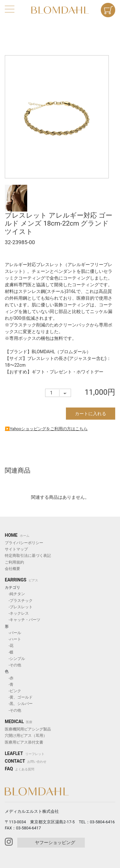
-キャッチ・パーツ (23, 620)
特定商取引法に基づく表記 (28, 556)
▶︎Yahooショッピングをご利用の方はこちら (46, 429)
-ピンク (13, 691)
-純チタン (15, 594)
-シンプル (15, 659)
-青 (9, 685)
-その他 (13, 665)
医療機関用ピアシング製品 (28, 729)
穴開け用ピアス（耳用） (26, 736)
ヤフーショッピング (55, 842)
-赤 (9, 678)
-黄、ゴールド (19, 697)
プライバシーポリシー (24, 543)
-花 (9, 646)
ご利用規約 (14, 562)
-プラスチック (19, 601)
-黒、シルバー (19, 704)
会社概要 (12, 569)
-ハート (13, 639)
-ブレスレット (19, 607)
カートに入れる (91, 414)
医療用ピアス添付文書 (24, 742)
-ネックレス (17, 613)
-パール (13, 633)
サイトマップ (16, 549)
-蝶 (9, 652)
